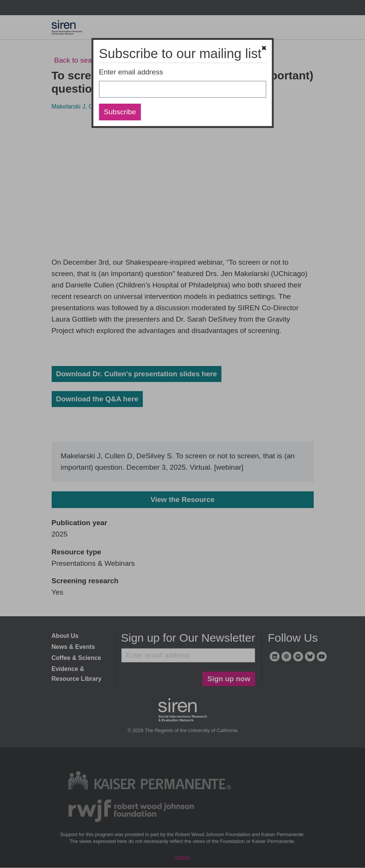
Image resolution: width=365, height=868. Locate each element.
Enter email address (131, 72)
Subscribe (120, 112)
